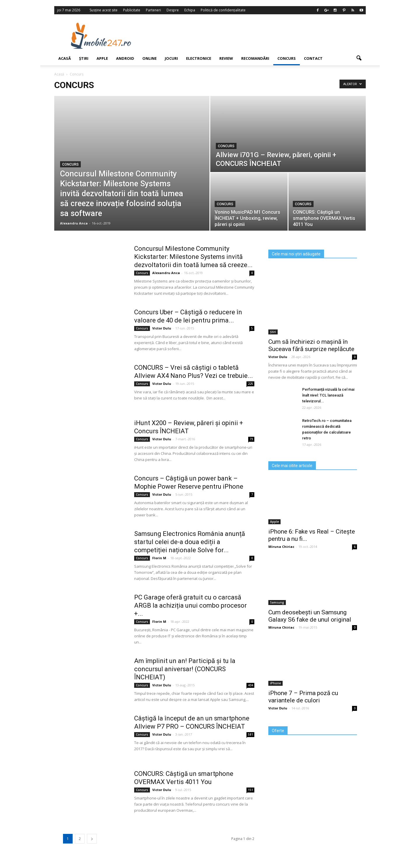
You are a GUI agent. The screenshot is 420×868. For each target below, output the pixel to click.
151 (251, 790)
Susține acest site (104, 10)
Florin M (159, 558)
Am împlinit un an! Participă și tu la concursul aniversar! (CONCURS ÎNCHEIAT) (185, 669)
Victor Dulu (162, 328)
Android (125, 58)
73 (251, 439)
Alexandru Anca (74, 223)
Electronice (199, 58)
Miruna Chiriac (281, 547)
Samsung (277, 602)
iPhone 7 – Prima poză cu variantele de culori (303, 697)
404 (251, 685)
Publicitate (132, 10)
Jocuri (171, 58)
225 (251, 384)
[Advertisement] (258, 36)
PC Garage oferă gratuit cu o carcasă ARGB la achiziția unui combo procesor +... (190, 605)
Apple (102, 58)
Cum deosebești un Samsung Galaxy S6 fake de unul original (310, 616)
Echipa (190, 10)
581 (251, 734)
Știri (84, 58)
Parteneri (153, 10)
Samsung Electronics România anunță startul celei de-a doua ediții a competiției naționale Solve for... (190, 542)
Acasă (65, 58)
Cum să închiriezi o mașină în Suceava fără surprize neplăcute (311, 345)
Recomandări (255, 58)
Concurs (287, 58)
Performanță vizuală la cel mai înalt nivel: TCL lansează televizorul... (328, 395)
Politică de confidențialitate (223, 10)
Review (226, 58)
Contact (313, 58)
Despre (173, 10)
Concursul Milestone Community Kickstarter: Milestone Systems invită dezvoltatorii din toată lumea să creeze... (193, 257)
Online (149, 58)
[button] (359, 58)
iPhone (275, 683)
